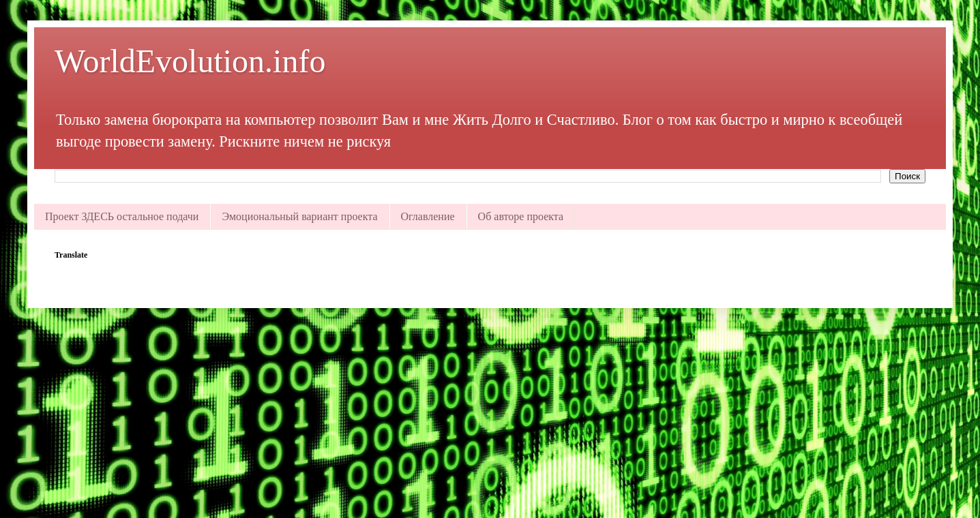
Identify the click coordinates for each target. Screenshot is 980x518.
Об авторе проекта (521, 216)
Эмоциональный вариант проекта (299, 216)
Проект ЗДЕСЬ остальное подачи (122, 216)
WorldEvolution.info (190, 61)
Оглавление (428, 216)
